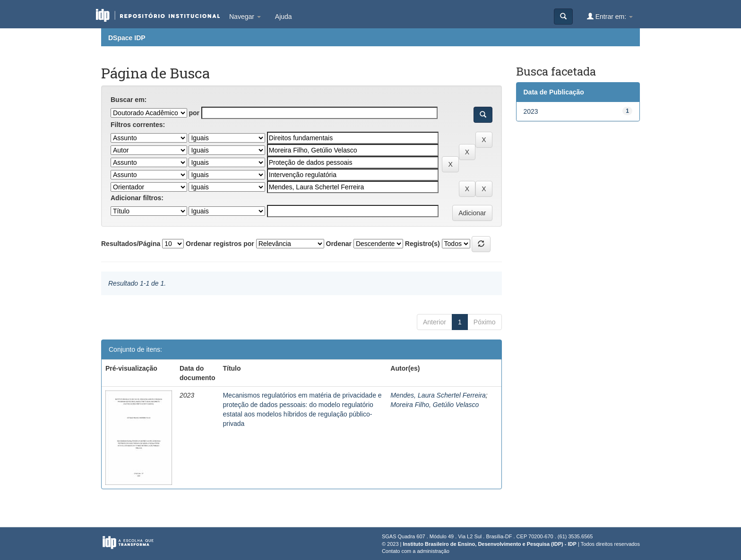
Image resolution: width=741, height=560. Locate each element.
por (194, 113)
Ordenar (339, 244)
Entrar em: (610, 16)
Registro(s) (422, 244)
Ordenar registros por (220, 244)
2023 (531, 111)
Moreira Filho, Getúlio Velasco (435, 405)
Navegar (245, 17)
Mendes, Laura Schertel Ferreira (438, 395)
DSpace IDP (127, 38)
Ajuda (284, 17)
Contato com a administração (416, 551)
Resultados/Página (131, 244)
